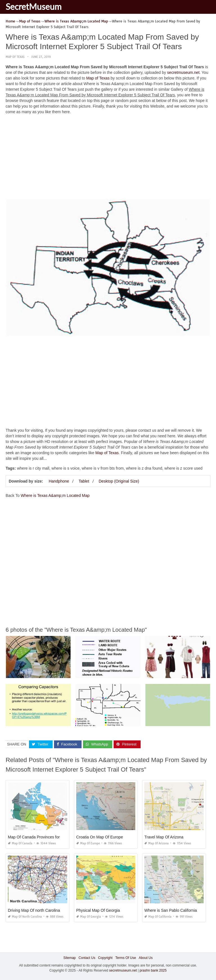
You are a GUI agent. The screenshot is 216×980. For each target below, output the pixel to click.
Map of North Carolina (25, 917)
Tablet (84, 481)
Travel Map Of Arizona (164, 837)
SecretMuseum (34, 6)
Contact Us (87, 958)
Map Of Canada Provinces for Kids (38, 837)
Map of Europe (88, 843)
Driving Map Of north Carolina (34, 910)
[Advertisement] (108, 158)
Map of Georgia (89, 917)
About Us (146, 958)
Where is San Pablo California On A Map (180, 910)
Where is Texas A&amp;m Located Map (55, 495)
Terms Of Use (126, 958)
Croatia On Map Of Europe (100, 837)
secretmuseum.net (183, 72)
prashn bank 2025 (153, 970)
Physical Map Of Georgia (98, 910)
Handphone (59, 481)
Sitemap (69, 958)
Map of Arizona (157, 843)
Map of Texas (15, 57)
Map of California (158, 917)
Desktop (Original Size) (119, 481)
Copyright (105, 958)
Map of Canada (20, 843)
